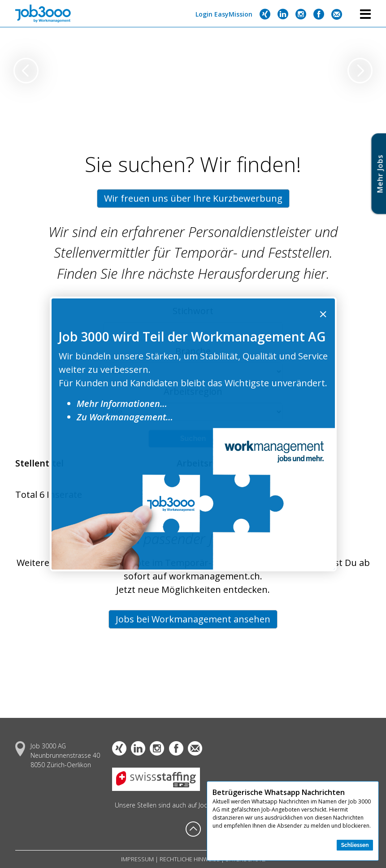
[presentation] (26, 71)
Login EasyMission (224, 14)
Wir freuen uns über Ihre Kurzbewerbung (193, 198)
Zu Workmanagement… (125, 417)
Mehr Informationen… (122, 404)
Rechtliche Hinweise (190, 859)
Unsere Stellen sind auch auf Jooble (166, 805)
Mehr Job (381, 174)
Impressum (137, 859)
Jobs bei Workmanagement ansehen (193, 619)
